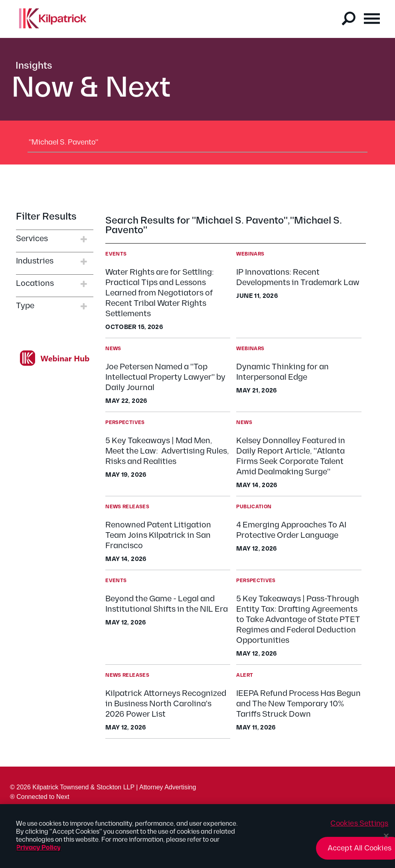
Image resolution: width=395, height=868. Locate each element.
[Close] (386, 840)
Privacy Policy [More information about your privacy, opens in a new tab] (39, 852)
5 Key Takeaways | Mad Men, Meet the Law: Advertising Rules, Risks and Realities (167, 451)
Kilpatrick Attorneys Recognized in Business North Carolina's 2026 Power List (166, 704)
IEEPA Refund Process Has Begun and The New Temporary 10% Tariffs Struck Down (298, 704)
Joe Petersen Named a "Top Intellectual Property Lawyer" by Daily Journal (165, 377)
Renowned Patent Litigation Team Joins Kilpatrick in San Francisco (158, 535)
